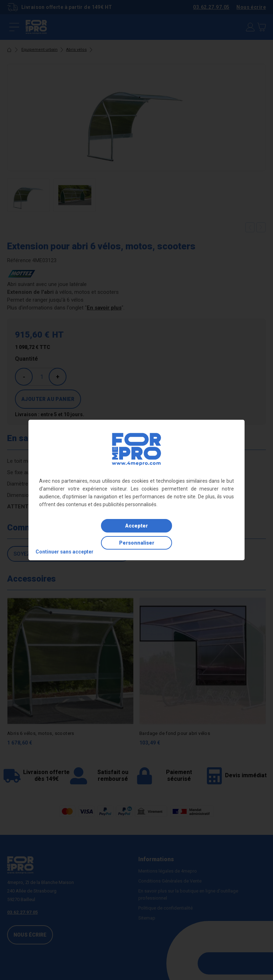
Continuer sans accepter (65, 552)
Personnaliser (137, 543)
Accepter (136, 526)
